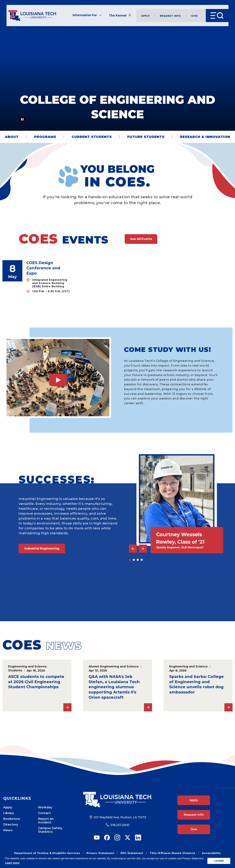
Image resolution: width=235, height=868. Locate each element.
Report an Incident (46, 821)
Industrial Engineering (42, 548)
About (12, 137)
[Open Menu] (217, 16)
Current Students (92, 137)
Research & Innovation (205, 137)
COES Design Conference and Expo (43, 268)
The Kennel (120, 15)
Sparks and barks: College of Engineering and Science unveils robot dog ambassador (196, 684)
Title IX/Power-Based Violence (172, 853)
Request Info (170, 16)
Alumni (94, 666)
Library (9, 813)
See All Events (141, 239)
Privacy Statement (100, 853)
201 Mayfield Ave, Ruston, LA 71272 (120, 817)
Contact (44, 813)
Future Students (146, 137)
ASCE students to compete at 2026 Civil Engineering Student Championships (36, 682)
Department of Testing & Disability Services (47, 853)
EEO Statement (132, 853)
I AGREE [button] (219, 861)
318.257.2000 (120, 825)
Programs (45, 137)
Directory (11, 825)
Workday (45, 807)
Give (194, 16)
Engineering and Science (27, 666)
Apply (146, 16)
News (8, 830)
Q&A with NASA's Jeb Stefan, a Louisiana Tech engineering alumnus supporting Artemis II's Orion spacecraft (114, 687)
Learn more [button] (12, 863)
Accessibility (211, 853)
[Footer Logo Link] (117, 800)
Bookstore (12, 819)
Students (15, 670)
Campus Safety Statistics (50, 830)
